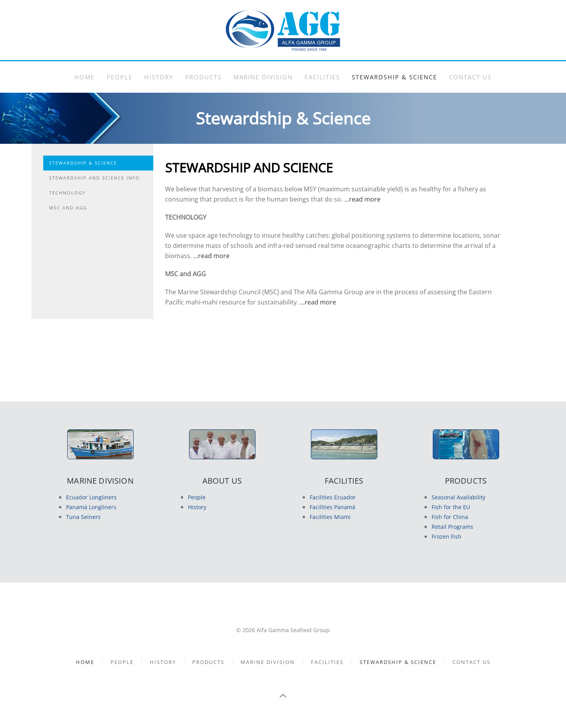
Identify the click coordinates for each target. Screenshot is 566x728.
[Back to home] (283, 30)
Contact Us (470, 77)
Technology (67, 193)
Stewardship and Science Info (95, 178)
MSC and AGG (68, 208)
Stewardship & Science (394, 77)
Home (85, 77)
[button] (283, 696)
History (159, 77)
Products (203, 77)
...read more (362, 199)
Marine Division (263, 77)
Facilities (322, 77)
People (119, 77)
